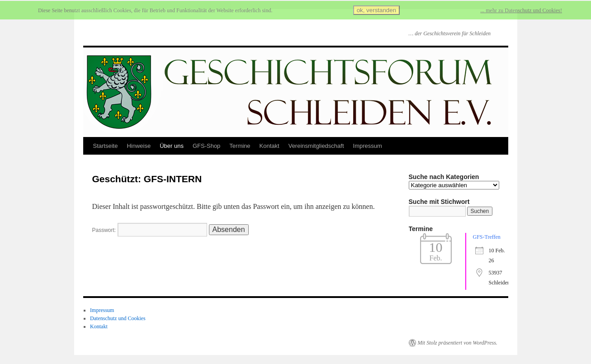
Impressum (368, 146)
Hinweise (139, 146)
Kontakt (269, 146)
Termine (240, 146)
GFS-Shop (206, 146)
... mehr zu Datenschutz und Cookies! (521, 10)
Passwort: (150, 230)
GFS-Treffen (487, 237)
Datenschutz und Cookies (118, 318)
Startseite (106, 146)
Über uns (172, 146)
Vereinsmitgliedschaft (316, 146)
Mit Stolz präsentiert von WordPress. (458, 343)
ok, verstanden (376, 10)
